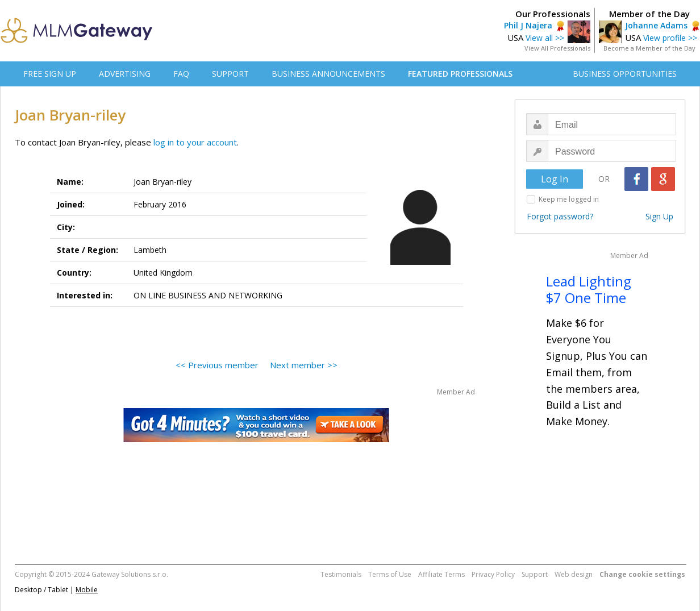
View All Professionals (557, 48)
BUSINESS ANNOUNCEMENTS (328, 74)
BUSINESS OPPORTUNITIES (625, 74)
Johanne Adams (656, 25)
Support (535, 574)
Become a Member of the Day (649, 48)
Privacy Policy (493, 574)
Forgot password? (560, 216)
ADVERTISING (125, 74)
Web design (574, 574)
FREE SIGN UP (50, 74)
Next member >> (304, 365)
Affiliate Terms (441, 574)
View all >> (545, 38)
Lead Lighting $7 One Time (589, 289)
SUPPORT (230, 74)
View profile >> (670, 38)
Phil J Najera (528, 25)
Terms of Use (390, 574)
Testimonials (341, 574)
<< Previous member (217, 365)
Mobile (87, 590)
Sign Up (659, 216)
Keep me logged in (569, 199)
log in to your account (195, 142)
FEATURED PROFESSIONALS (460, 74)
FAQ (181, 74)
